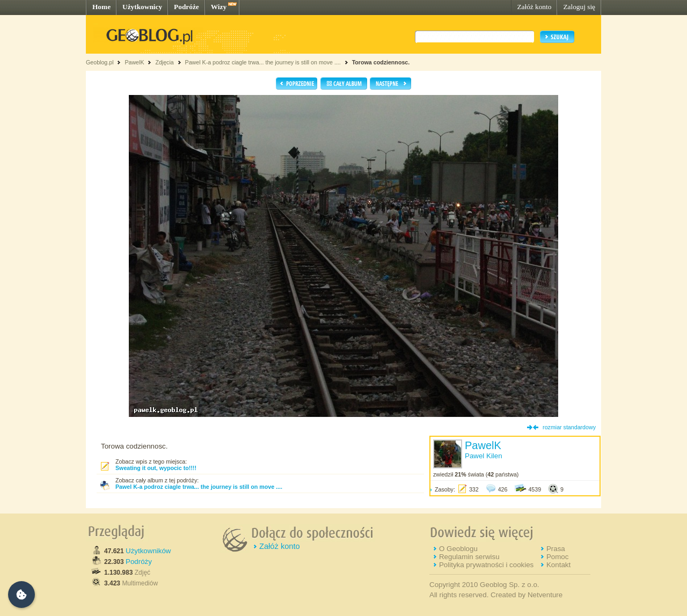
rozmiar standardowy (569, 427)
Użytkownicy (142, 7)
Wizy (219, 7)
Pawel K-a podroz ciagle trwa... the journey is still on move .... (263, 62)
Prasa (556, 549)
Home (101, 7)
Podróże (187, 7)
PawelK (134, 62)
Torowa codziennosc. (381, 62)
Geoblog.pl (100, 62)
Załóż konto (534, 7)
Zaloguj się (579, 7)
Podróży (139, 562)
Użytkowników (148, 551)
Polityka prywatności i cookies (486, 565)
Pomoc (557, 557)
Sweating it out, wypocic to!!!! (156, 468)
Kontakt (558, 565)
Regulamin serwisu (469, 557)
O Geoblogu (458, 549)
